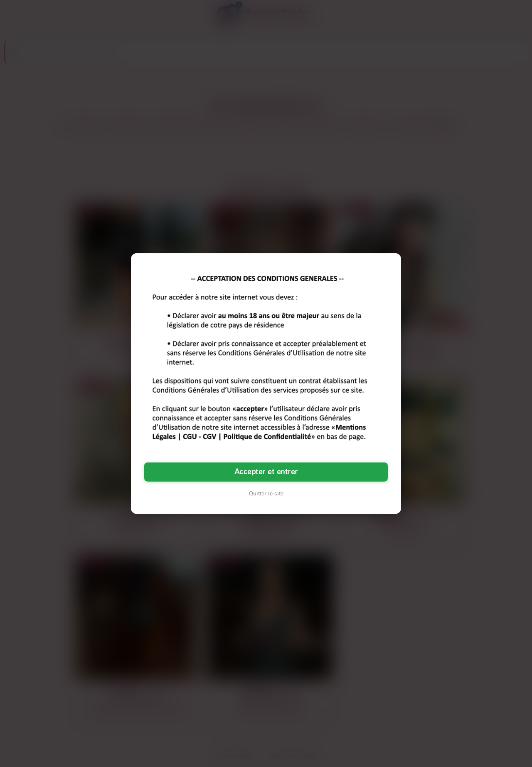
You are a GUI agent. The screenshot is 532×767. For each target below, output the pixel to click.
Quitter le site (266, 493)
